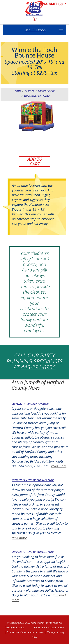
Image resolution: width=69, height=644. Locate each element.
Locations (21, 632)
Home (18, 91)
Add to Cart (35, 162)
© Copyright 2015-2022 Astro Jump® (25, 623)
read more (59, 466)
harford (29, 91)
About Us (33, 632)
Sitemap (51, 632)
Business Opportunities (53, 627)
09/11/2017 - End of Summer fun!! (33, 480)
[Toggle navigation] (61, 30)
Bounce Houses (46, 91)
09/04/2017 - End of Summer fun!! (33, 552)
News (42, 632)
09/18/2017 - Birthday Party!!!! (30, 404)
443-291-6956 (35, 30)
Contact (10, 632)
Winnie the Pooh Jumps (37, 96)
